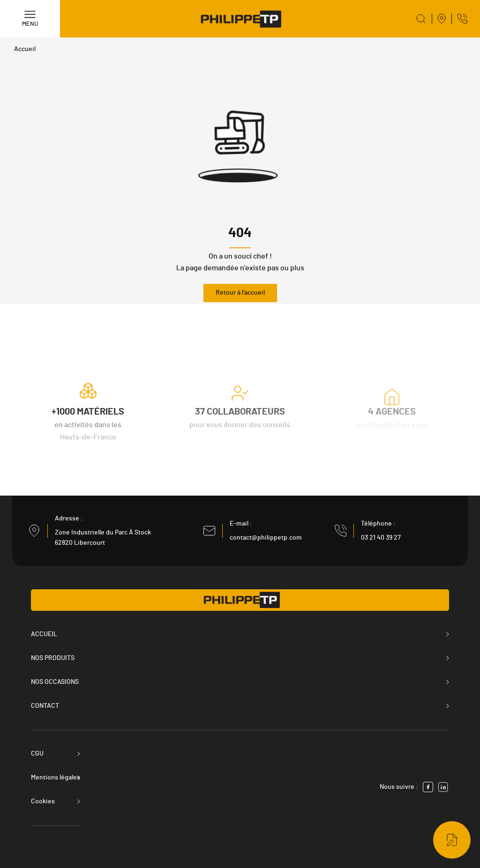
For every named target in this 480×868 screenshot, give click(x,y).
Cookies (43, 801)
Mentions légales (56, 778)
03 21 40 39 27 (381, 538)
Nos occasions (55, 682)
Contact (45, 706)
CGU (37, 754)
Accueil (25, 49)
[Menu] (30, 19)
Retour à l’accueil (240, 293)
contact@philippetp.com (266, 538)
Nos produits (53, 658)
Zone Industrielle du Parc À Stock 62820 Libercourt (103, 538)
